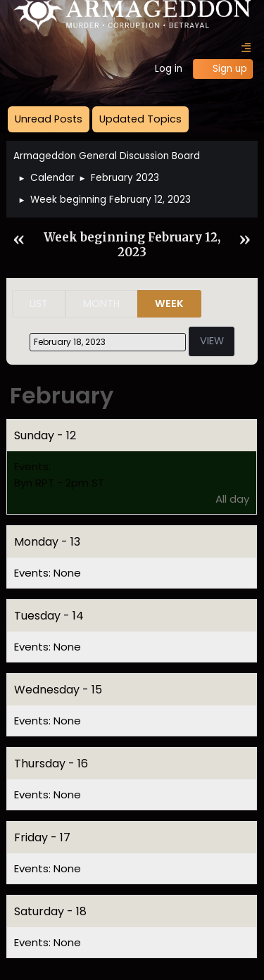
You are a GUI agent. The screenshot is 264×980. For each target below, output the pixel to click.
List (39, 303)
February (62, 395)
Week (169, 303)
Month (101, 303)
